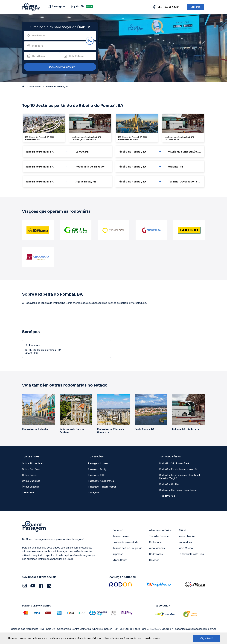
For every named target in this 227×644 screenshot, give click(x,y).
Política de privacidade (125, 542)
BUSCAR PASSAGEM (59, 67)
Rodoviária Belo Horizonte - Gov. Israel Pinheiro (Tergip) (180, 477)
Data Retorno (77, 56)
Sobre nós (118, 530)
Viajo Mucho (186, 548)
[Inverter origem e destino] (90, 41)
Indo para (38, 46)
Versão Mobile (187, 536)
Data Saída (39, 56)
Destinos (154, 560)
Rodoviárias (156, 554)
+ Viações (94, 492)
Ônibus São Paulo (31, 469)
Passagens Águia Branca (101, 481)
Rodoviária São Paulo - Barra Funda (178, 490)
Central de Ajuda (168, 7)
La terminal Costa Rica (191, 554)
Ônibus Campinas (31, 481)
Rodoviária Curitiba (169, 484)
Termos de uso (121, 536)
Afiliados (183, 530)
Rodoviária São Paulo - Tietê (174, 463)
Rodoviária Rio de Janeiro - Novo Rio (179, 469)
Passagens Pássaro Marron (102, 487)
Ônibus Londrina (31, 487)
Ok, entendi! (207, 638)
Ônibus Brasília (30, 475)
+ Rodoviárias (167, 496)
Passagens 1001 (96, 475)
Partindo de (39, 36)
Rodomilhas (185, 542)
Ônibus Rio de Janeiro (34, 463)
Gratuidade (155, 542)
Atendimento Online (160, 530)
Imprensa (118, 554)
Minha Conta (120, 560)
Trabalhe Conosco (160, 536)
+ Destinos (28, 492)
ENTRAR (195, 7)
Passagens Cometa (98, 463)
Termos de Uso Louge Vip (127, 548)
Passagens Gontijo (98, 469)
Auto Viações (157, 548)
